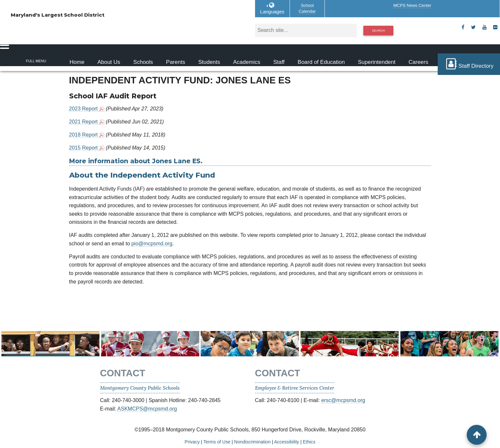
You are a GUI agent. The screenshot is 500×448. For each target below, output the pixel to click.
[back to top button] (477, 435)
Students (209, 62)
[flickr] (495, 27)
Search (378, 30)
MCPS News (412, 5)
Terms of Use (217, 442)
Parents (176, 62)
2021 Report (84, 122)
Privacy (192, 442)
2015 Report (84, 148)
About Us (109, 62)
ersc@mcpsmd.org (343, 400)
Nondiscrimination (252, 442)
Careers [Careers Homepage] (418, 62)
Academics (247, 62)
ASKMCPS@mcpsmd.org (147, 409)
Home (77, 62)
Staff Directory (469, 64)
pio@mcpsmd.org (152, 244)
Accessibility (287, 442)
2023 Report (84, 109)
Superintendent (377, 62)
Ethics (309, 442)
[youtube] (485, 27)
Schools (143, 62)
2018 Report (84, 135)
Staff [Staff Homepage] (279, 62)
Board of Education (321, 62)
